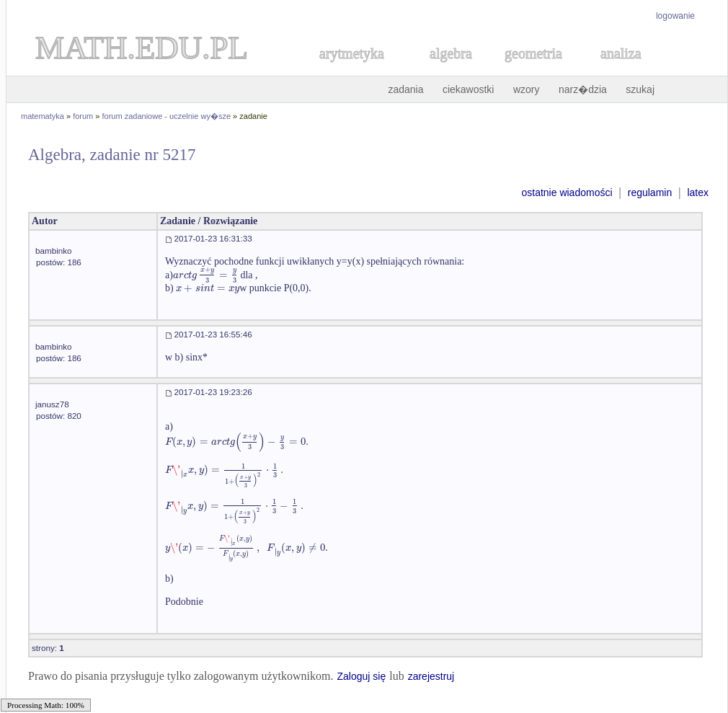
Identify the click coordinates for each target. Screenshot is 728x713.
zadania (405, 89)
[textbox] (205, 275)
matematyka (43, 116)
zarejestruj (431, 676)
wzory (527, 89)
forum (83, 116)
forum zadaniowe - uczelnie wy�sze (167, 116)
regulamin (650, 192)
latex (698, 192)
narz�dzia (583, 89)
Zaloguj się (361, 676)
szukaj (640, 89)
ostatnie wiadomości (567, 192)
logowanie (675, 16)
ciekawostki (469, 89)
